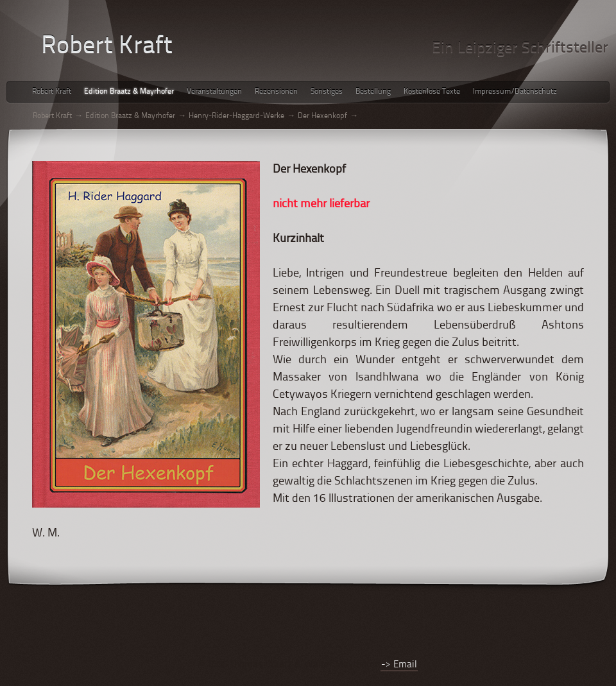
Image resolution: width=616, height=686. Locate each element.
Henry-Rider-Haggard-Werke (236, 116)
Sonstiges (327, 92)
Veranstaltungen (214, 92)
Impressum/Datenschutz (515, 92)
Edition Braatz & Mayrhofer (129, 92)
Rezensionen (276, 92)
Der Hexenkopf (322, 116)
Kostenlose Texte (432, 92)
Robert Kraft (52, 92)
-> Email (399, 665)
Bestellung (373, 92)
